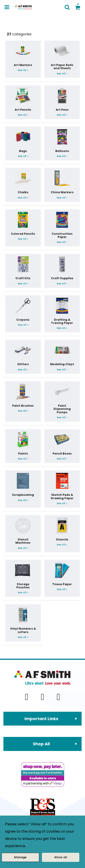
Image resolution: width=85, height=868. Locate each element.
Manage (20, 857)
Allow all (61, 857)
